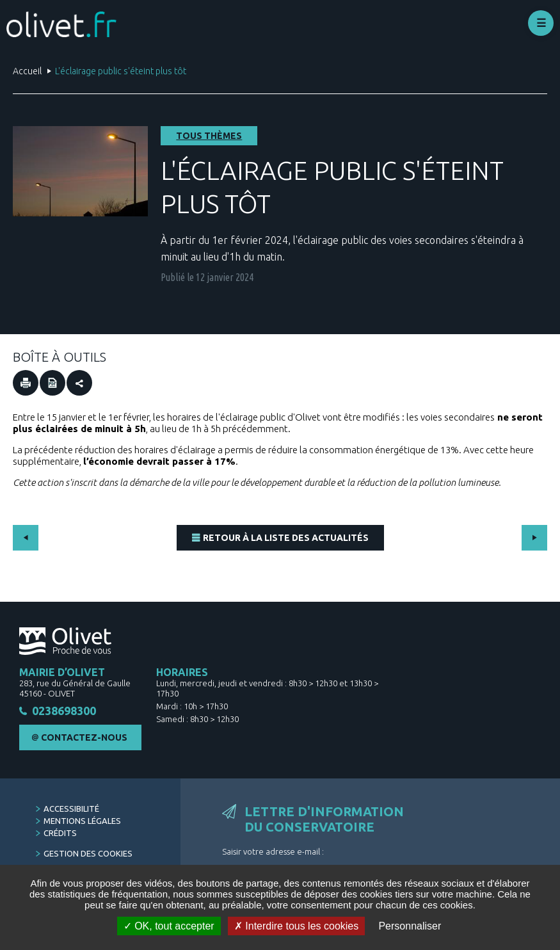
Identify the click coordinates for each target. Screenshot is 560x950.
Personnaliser (410, 926)
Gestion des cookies (88, 854)
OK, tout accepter (169, 926)
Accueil (27, 71)
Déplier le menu (541, 23)
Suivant (534, 538)
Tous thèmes (209, 136)
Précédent (26, 538)
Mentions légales (82, 821)
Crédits (60, 833)
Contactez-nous (84, 738)
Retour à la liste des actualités (286, 538)
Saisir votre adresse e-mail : (273, 852)
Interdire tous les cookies (296, 926)
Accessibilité (71, 809)
